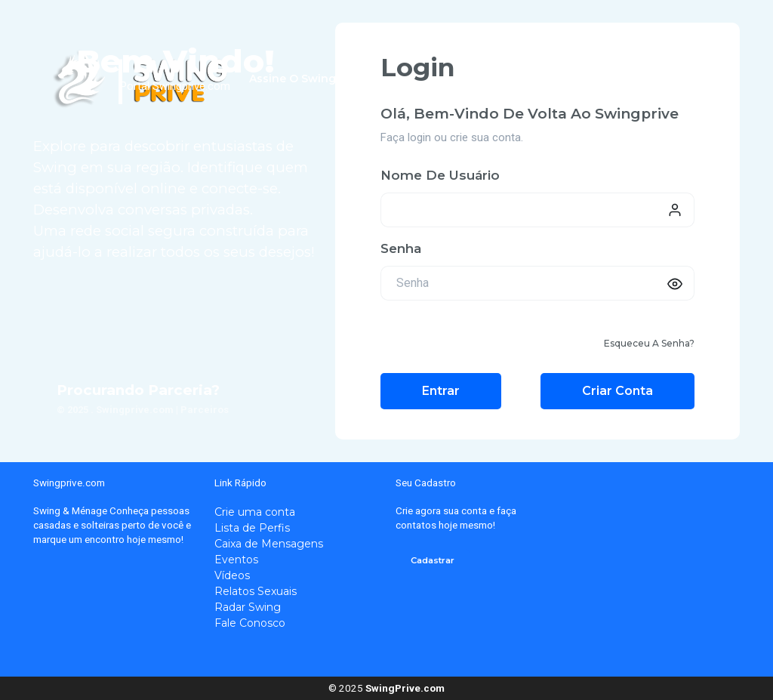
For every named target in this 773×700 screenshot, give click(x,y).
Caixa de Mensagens (269, 544)
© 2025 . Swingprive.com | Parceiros (143, 410)
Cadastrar (433, 560)
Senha (401, 248)
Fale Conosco (250, 623)
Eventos (236, 560)
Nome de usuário (440, 175)
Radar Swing (248, 607)
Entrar (441, 391)
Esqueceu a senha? (649, 343)
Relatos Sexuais (256, 591)
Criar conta (617, 391)
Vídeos (232, 575)
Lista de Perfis (252, 528)
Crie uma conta (255, 512)
